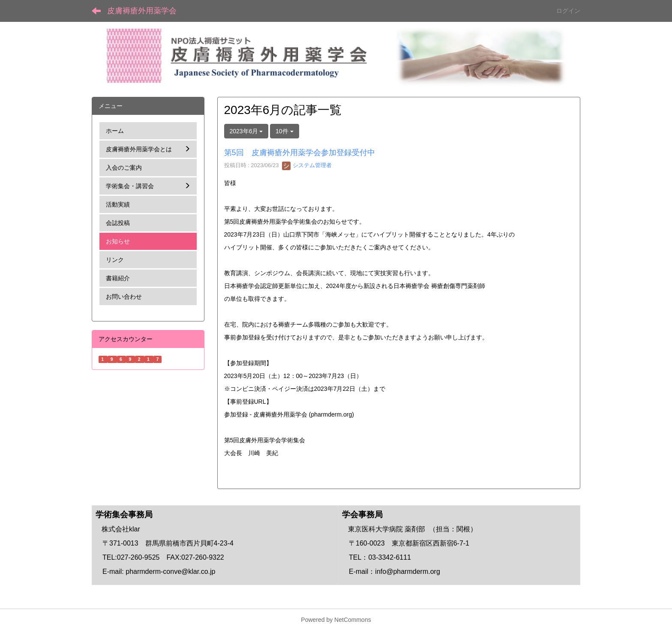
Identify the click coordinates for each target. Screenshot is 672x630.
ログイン (568, 11)
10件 (284, 131)
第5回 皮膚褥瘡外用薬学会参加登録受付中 (300, 153)
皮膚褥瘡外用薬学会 (142, 11)
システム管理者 (307, 165)
